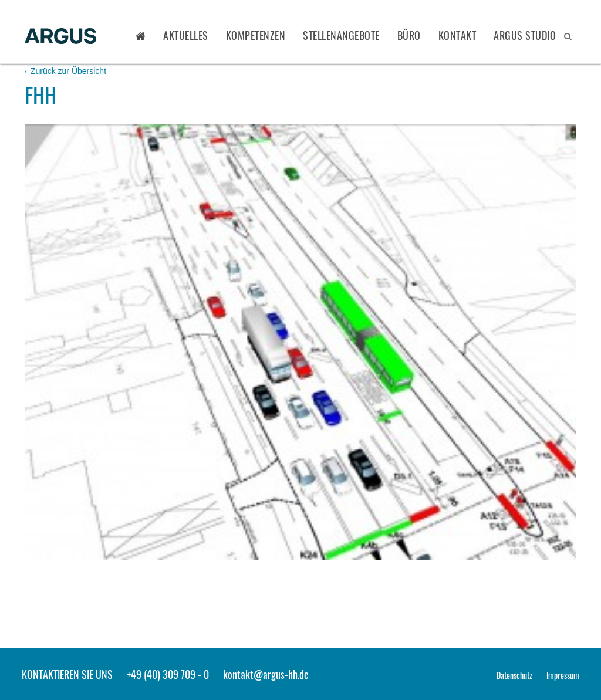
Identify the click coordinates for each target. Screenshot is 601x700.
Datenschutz (514, 675)
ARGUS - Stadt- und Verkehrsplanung (60, 37)
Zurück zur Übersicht (65, 71)
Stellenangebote (341, 35)
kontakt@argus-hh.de (266, 674)
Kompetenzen (256, 35)
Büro (409, 35)
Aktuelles (186, 35)
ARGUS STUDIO (525, 35)
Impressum (563, 675)
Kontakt (457, 35)
